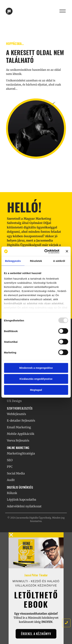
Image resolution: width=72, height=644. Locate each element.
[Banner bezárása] (67, 251)
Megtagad (36, 390)
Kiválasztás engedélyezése (36, 379)
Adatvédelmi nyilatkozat (24, 506)
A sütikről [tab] (59, 261)
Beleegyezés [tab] (13, 261)
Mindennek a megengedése (36, 368)
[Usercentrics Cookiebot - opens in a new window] (45, 251)
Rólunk (12, 493)
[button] (36, 535)
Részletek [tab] (36, 261)
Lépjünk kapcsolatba (21, 500)
